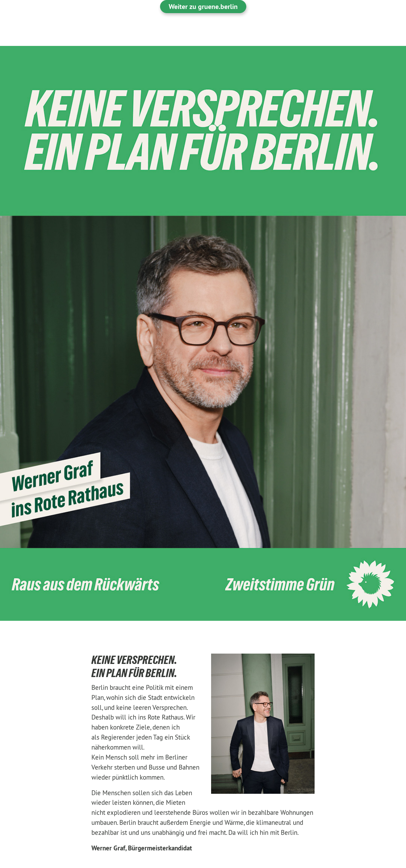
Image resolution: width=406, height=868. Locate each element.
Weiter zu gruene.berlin (203, 7)
